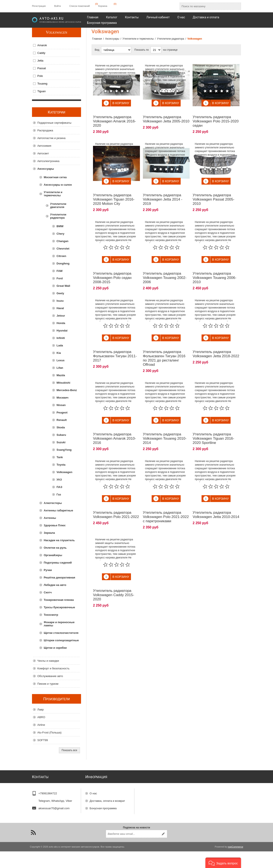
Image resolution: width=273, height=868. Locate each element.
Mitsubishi (63, 383)
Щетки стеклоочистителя (61, 633)
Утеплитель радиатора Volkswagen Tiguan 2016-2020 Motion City (114, 193)
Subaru (61, 435)
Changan (62, 241)
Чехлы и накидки (48, 661)
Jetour (61, 316)
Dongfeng (63, 263)
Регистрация (39, 6)
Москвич (62, 398)
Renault (62, 420)
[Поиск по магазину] (206, 6)
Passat (42, 68)
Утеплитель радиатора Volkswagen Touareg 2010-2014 (165, 423)
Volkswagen (57, 32)
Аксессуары (46, 169)
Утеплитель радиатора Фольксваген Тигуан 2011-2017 (115, 343)
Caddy (41, 53)
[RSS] (33, 849)
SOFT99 (43, 740)
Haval (60, 308)
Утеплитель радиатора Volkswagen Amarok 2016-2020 (114, 118)
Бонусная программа (103, 807)
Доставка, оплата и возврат (107, 800)
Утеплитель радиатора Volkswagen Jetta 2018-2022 (216, 341)
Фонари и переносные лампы (59, 624)
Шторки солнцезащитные (61, 640)
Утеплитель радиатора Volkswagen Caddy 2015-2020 (114, 573)
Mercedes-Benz (67, 390)
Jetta (40, 61)
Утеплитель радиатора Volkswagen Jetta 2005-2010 (166, 116)
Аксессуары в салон (58, 185)
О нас (93, 792)
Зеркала (49, 533)
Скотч (48, 592)
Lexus (61, 360)
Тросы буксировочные (59, 607)
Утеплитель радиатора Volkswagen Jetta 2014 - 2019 (163, 193)
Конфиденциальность (104, 822)
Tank (60, 457)
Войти (57, 6)
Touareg (42, 84)
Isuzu (60, 301)
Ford (60, 278)
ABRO (41, 717)
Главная (97, 39)
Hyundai (62, 331)
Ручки (48, 570)
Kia (59, 353)
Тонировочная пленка (59, 600)
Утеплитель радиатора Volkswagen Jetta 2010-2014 (216, 496)
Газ (59, 494)
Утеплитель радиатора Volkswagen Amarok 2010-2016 (114, 423)
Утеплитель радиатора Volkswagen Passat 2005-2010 (213, 193)
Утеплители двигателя (58, 205)
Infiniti (61, 338)
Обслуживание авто (50, 676)
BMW (60, 226)
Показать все (69, 750)
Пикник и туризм (48, 684)
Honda (61, 323)
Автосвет (43, 153)
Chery (60, 234)
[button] (223, 863)
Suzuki (61, 442)
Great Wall (63, 286)
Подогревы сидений (58, 563)
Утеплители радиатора (58, 216)
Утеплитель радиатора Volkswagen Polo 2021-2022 (116, 496)
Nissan (61, 405)
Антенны (50, 518)
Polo (40, 76)
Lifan (60, 368)
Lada (60, 345)
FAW (60, 271)
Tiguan (41, 91)
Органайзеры (53, 555)
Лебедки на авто (55, 585)
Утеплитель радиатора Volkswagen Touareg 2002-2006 (165, 268)
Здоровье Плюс (55, 525)
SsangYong (64, 450)
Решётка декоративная (59, 577)
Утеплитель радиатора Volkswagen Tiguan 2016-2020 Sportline (213, 423)
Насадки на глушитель (59, 540)
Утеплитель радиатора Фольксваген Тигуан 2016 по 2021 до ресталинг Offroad (164, 345)
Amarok (42, 45)
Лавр (41, 709)
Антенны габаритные (58, 510)
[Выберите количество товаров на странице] (156, 50)
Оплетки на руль (55, 548)
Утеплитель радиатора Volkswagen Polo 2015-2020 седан (216, 118)
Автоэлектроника (48, 161)
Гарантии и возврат (102, 814)
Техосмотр (51, 615)
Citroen (61, 256)
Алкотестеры (53, 503)
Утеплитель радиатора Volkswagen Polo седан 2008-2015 (112, 268)
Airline (41, 725)
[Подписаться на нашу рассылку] (133, 851)
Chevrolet (63, 249)
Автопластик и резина (51, 138)
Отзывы (95, 829)
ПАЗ (59, 487)
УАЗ (59, 480)
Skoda (61, 427)
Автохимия (44, 146)
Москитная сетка (55, 177)
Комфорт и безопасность (53, 668)
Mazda (61, 375)
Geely (60, 293)
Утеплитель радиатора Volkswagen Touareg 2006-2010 (214, 268)
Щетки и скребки (55, 648)
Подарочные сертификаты (54, 123)
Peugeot (62, 412)
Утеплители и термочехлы (53, 194)
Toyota (61, 465)
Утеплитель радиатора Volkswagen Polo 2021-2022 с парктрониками (166, 498)
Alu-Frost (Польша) (49, 732)
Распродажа (45, 130)
